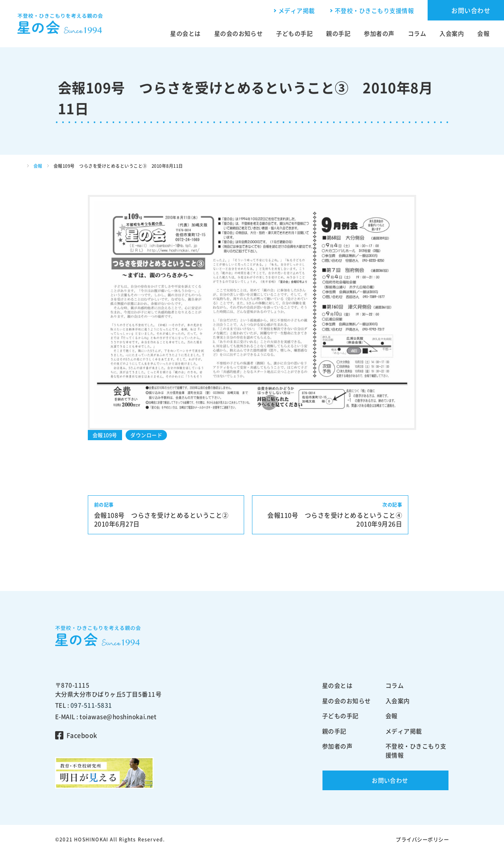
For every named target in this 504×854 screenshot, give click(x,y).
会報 (483, 33)
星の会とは (185, 33)
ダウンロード (146, 435)
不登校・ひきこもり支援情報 (374, 11)
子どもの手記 (294, 33)
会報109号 (105, 435)
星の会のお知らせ (239, 33)
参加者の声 (379, 33)
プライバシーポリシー (422, 839)
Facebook (82, 735)
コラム (417, 33)
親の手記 (338, 33)
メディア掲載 (297, 11)
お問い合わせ (471, 10)
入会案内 (452, 33)
